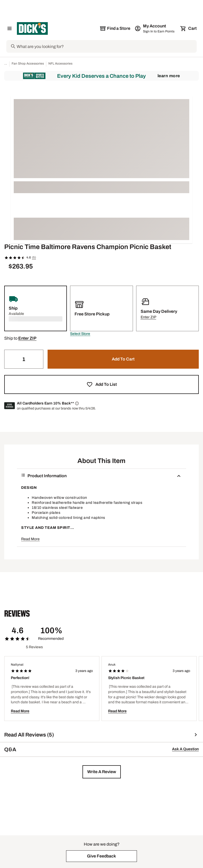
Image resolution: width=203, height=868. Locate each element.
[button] (80, 334)
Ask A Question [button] (185, 749)
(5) (34, 257)
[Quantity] (24, 359)
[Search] (106, 46)
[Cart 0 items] (189, 28)
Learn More (169, 76)
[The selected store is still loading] (115, 28)
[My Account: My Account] (155, 28)
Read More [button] (30, 539)
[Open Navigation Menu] (10, 28)
